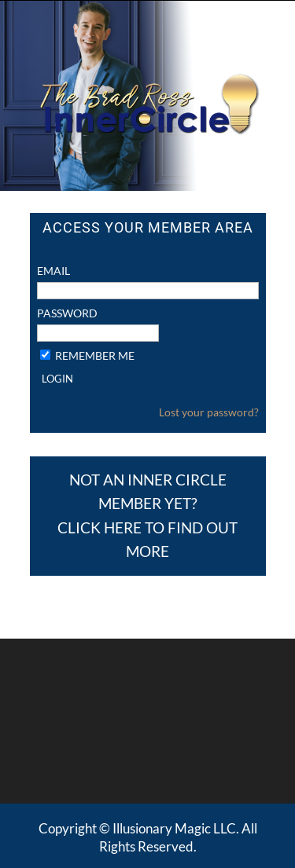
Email (53, 197)
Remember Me (95, 281)
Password (67, 239)
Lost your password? (209, 338)
